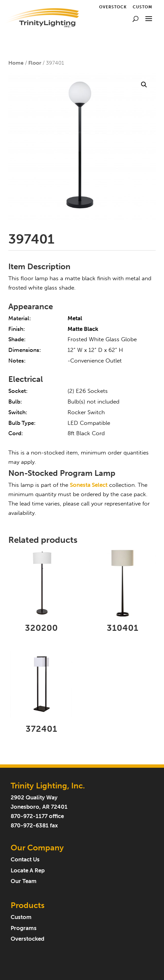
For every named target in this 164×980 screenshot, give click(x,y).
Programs (24, 928)
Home (16, 63)
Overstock (113, 7)
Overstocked (27, 939)
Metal (75, 318)
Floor (35, 63)
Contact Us (25, 860)
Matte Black (83, 329)
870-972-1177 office (37, 816)
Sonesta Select (89, 485)
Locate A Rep (28, 871)
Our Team (24, 881)
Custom (143, 7)
